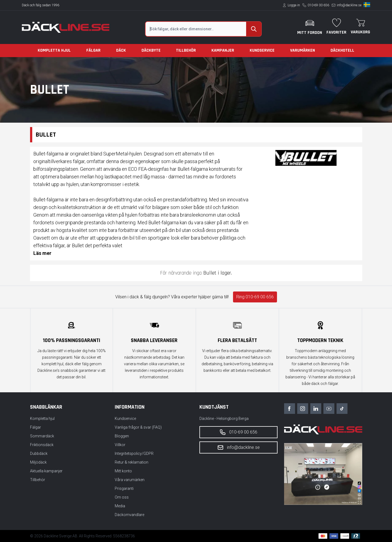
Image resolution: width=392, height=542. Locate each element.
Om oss (122, 497)
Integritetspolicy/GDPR (134, 453)
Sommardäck (42, 436)
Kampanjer (223, 50)
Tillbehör (186, 50)
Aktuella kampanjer (46, 471)
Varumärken (303, 50)
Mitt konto (123, 471)
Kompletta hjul (54, 50)
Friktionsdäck (42, 445)
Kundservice (262, 50)
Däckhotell (342, 50)
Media (120, 506)
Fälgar (93, 50)
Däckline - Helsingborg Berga (224, 419)
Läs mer (42, 253)
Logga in (294, 5)
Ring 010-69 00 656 (255, 297)
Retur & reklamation (132, 462)
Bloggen (122, 436)
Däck (121, 50)
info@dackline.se (349, 5)
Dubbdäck (39, 453)
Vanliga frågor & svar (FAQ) (138, 427)
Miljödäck (38, 462)
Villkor (120, 445)
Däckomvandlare (129, 515)
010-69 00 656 (318, 5)
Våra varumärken (130, 480)
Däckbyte (151, 50)
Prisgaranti (124, 488)
